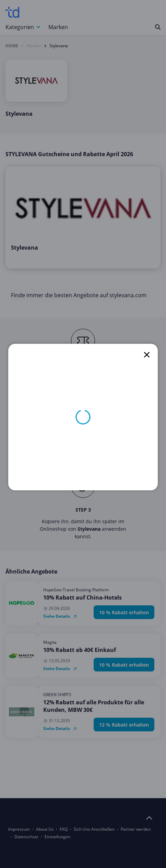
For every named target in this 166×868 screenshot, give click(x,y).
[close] (147, 355)
